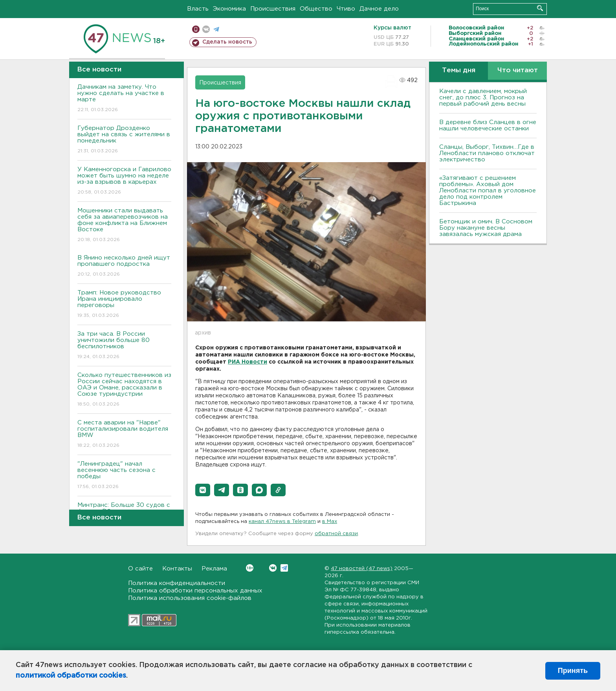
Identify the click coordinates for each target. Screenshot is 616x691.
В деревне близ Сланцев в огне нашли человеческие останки (488, 125)
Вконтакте (250, 568)
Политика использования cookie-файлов (190, 598)
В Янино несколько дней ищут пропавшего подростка (124, 266)
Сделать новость (227, 42)
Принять (573, 671)
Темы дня (459, 70)
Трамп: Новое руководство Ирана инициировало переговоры (124, 304)
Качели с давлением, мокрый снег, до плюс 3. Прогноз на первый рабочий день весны (483, 98)
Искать (540, 8)
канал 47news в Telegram (282, 522)
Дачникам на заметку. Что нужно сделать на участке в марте (124, 99)
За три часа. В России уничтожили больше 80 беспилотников (124, 346)
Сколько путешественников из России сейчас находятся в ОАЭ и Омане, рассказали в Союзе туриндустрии (124, 390)
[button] (203, 490)
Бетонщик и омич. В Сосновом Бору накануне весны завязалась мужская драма (486, 228)
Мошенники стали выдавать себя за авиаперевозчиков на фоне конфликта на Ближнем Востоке (124, 226)
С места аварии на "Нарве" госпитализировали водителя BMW (124, 434)
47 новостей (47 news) (362, 569)
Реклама (214, 569)
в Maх (330, 522)
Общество (316, 9)
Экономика (229, 9)
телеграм (216, 29)
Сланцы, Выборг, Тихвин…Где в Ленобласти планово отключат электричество (487, 153)
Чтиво (346, 9)
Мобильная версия (196, 29)
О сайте (140, 569)
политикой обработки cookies (71, 676)
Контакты (177, 569)
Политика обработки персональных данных (195, 591)
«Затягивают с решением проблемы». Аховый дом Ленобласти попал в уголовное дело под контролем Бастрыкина (488, 191)
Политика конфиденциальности (177, 583)
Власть (198, 9)
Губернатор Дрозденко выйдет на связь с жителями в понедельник (124, 140)
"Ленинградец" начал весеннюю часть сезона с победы (124, 476)
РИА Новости (247, 362)
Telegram (284, 568)
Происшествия (273, 9)
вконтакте (206, 29)
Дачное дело (379, 9)
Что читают (518, 70)
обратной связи (336, 534)
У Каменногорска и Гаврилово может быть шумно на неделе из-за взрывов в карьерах (124, 181)
